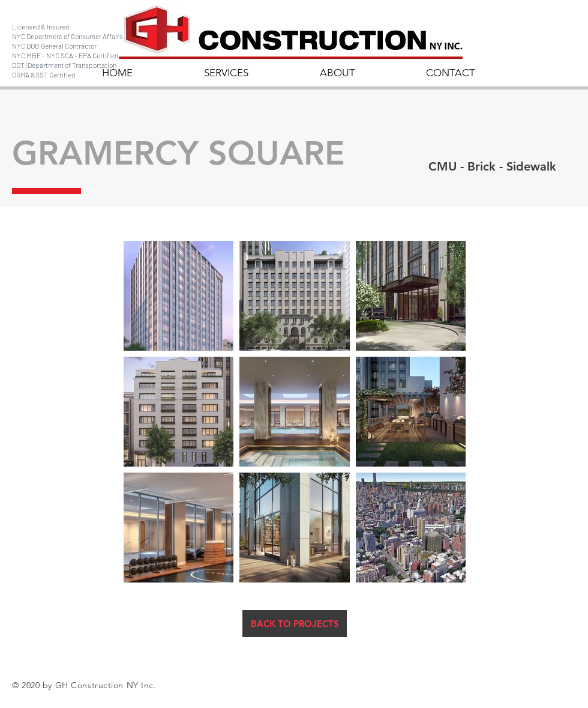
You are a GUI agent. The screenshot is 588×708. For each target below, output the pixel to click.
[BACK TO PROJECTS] (295, 624)
